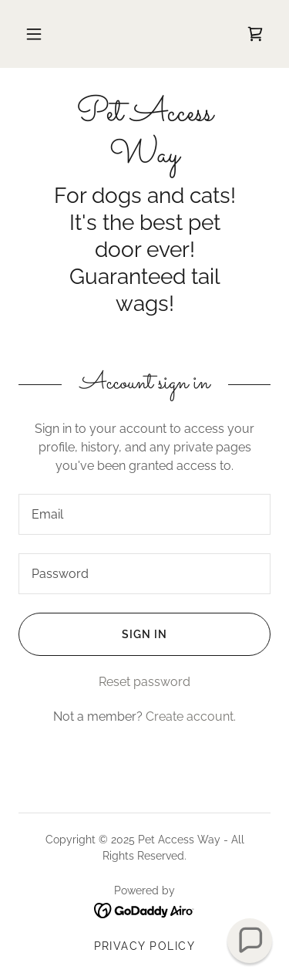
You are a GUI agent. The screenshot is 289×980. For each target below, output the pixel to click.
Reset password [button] (144, 682)
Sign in (93, 634)
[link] (255, 34)
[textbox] (144, 514)
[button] (34, 34)
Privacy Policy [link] (145, 946)
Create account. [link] (191, 716)
